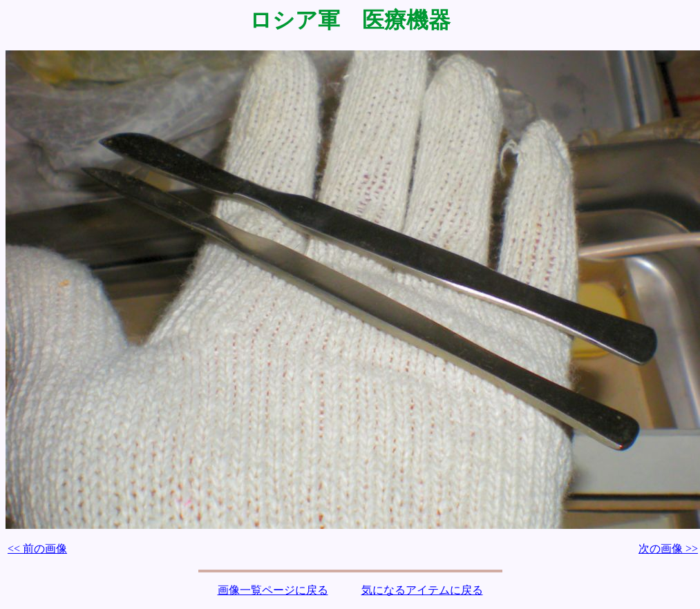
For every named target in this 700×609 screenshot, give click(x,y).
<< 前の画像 (37, 549)
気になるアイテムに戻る (422, 590)
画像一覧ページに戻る (273, 590)
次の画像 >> (668, 549)
